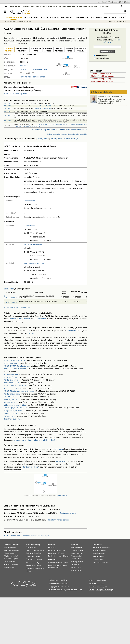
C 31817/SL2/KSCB (10, 297)
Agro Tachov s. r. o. (12, 383)
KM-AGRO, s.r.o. (11, 402)
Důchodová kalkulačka (11, 550)
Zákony (91, 6)
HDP (58, 553)
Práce (97, 6)
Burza (50, 547)
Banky (28, 545)
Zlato (50, 6)
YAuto (110, 2)
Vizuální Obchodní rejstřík (101, 74)
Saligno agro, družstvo (13, 411)
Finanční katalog (76, 559)
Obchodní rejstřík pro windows (103, 76)
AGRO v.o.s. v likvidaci (13, 388)
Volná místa (35, 557)
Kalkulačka (83, 6)
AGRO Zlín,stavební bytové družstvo (19, 391)
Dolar (40, 553)
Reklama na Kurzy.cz (97, 580)
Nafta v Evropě (53, 567)
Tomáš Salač (29, 201)
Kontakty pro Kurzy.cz (98, 587)
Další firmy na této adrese (58, 520)
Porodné (38, 566)
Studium (128, 2)
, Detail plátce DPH (33, 69)
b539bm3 (24, 66)
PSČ (82, 550)
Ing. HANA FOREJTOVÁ (44, 106)
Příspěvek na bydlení (11, 556)
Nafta (65, 565)
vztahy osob (56, 139)
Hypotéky (63, 6)
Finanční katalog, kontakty (101, 79)
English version (98, 557)
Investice (51, 545)
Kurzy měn (35, 6)
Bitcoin (55, 6)
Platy (40, 559)
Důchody (29, 571)
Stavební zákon (76, 567)
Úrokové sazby (31, 547)
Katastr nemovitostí (77, 553)
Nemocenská (30, 566)
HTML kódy (106, 590)
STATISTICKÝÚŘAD (36, 50)
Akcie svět (26, 6)
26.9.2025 (8, 103)
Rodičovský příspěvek (11, 559)
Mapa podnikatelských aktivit (102, 81)
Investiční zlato (57, 562)
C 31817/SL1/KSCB (10, 301)
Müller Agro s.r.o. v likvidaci (15, 405)
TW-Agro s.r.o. (10, 416)
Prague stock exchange (101, 562)
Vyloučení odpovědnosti (59, 583)
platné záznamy (101, 56)
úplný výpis (43, 139)
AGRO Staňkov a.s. (12, 380)
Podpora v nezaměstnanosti (35, 569)
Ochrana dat (54, 580)
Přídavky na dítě (9, 553)
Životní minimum (9, 562)
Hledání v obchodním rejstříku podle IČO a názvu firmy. (107, 40)
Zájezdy (105, 2)
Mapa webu (101, 553)
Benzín (60, 565)
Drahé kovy (52, 559)
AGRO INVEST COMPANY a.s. (17, 366)
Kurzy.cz (6, 22)
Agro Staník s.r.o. (11, 377)
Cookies (63, 580)
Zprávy (11, 6)
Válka (102, 6)
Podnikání (74, 545)
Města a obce (75, 550)
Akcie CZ (18, 6)
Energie (75, 6)
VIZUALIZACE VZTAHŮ (81, 50)
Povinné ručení (9, 567)
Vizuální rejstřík (13, 18)
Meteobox (116, 2)
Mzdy (36, 559)
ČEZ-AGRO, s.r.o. (11, 397)
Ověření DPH (67, 18)
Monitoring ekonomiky (100, 550)
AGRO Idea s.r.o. (11, 363)
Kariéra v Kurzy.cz (96, 583)
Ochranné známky (85, 18)
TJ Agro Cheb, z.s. (11, 413)
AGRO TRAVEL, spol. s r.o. (15, 385)
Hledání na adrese (50, 18)
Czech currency (98, 559)
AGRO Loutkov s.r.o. (29, 22)
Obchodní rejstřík (16, 22)
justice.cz (31, 333)
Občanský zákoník (77, 562)
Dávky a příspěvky (32, 563)
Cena (99, 547)
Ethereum (66, 556)
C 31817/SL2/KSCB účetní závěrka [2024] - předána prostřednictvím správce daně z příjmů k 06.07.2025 (50, 125)
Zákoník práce (75, 565)
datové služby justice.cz (20, 319)
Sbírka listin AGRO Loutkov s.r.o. (17, 307)
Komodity (43, 6)
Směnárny (29, 553)
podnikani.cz (62, 496)
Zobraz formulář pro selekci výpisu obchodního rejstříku (67, 134)
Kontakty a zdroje (30, 467)
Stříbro (65, 562)
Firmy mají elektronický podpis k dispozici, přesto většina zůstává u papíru (112, 101)
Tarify (69, 6)
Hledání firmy (31, 18)
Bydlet (122, 2)
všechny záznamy (102, 58)
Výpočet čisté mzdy (10, 547)
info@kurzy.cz (57, 449)
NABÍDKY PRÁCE (69, 50)
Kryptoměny (52, 556)
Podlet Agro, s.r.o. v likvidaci (15, 408)
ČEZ (55, 547)
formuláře (78, 570)
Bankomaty (36, 545)
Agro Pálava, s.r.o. (11, 374)
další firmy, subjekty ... (13, 419)
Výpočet (16, 545)
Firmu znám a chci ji (15, 94)
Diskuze (108, 6)
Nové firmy (101, 18)
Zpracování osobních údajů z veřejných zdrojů (35, 440)
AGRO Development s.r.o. (14, 360)
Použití (92, 590)
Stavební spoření (39, 550)
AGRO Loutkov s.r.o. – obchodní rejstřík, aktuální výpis (26, 536)
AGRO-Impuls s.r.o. (12, 394)
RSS (98, 590)
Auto (94, 547)
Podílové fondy (60, 550)
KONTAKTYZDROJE (48, 50)
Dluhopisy (52, 550)
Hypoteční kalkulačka (11, 565)
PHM (55, 565)
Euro (36, 553)
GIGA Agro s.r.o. (10, 399)
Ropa (50, 565)
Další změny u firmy (68, 513)
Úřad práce (30, 559)
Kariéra (99, 2)
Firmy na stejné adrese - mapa (32, 77)
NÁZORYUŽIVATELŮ (59, 50)
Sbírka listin (9, 289)
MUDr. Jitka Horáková (43, 108)
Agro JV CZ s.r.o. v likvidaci (15, 369)
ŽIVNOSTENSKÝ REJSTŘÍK (22, 50)
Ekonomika (52, 553)
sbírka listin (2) (71, 139)
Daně (72, 570)
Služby (113, 18)
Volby (95, 553)
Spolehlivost (106, 547)
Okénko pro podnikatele (101, 92)
